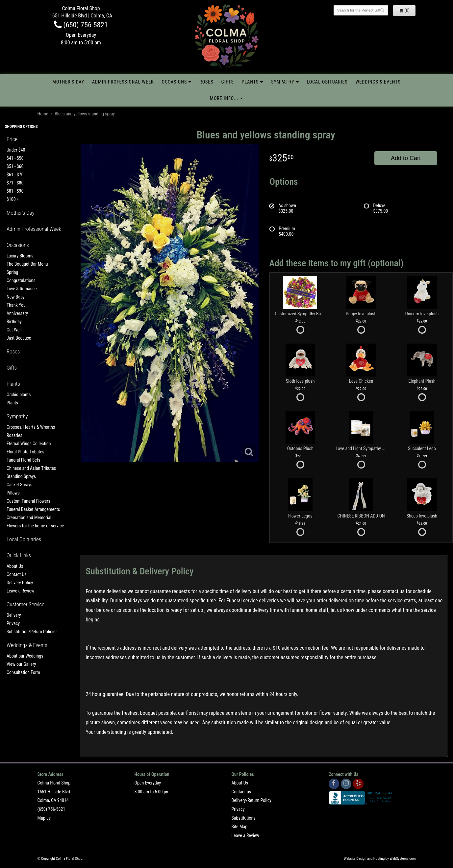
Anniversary (17, 313)
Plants (250, 82)
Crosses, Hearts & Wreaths (31, 427)
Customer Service (25, 604)
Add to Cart (406, 158)
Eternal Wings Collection (29, 444)
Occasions (174, 82)
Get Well (14, 330)
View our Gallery (21, 664)
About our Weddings (25, 656)
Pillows (13, 493)
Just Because (19, 338)
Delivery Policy (20, 583)
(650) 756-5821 (81, 25)
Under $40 (16, 150)
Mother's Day (68, 82)
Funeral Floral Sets (23, 460)
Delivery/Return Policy (252, 800)
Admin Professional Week (123, 82)
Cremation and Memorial (29, 518)
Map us (44, 818)
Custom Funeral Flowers (28, 501)
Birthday (14, 322)
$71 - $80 (15, 183)
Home (43, 114)
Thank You (16, 305)
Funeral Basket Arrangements (33, 509)
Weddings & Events (378, 82)
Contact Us (17, 574)
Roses (206, 82)
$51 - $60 (15, 166)
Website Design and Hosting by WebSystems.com (380, 859)
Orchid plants (19, 395)
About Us (15, 566)
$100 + (13, 199)
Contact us (241, 792)
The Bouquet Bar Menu (27, 264)
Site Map (240, 827)
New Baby (16, 297)
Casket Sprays (19, 485)
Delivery (14, 615)
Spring (12, 272)
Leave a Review (20, 591)
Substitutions (244, 818)
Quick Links (19, 555)
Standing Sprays (21, 476)
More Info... (224, 98)
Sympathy (283, 82)
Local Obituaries (327, 82)
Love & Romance (22, 289)
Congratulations (21, 280)
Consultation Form (23, 672)
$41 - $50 (15, 158)
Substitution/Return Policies (32, 632)
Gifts (228, 82)
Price (12, 139)
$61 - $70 (15, 175)
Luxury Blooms (20, 256)
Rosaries (14, 435)
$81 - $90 (15, 191)
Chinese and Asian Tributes (31, 468)
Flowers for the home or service (35, 526)
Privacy (13, 623)
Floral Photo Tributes (25, 452)
